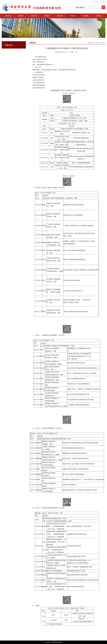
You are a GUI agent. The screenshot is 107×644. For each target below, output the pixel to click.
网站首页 (8, 16)
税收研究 (60, 16)
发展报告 (86, 16)
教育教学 (47, 16)
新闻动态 (34, 16)
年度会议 (73, 16)
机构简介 (21, 16)
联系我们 (99, 16)
